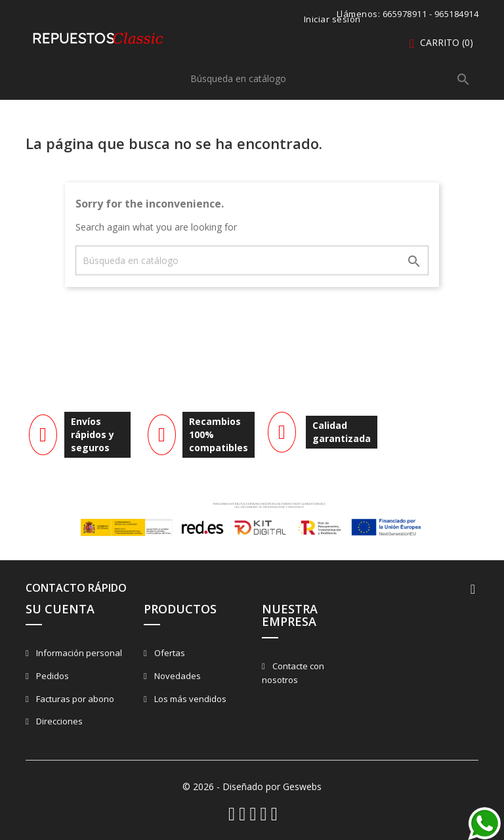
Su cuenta (60, 609)
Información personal (78, 653)
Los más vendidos (189, 699)
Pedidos (52, 676)
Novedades (177, 676)
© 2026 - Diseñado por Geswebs (252, 786)
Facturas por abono (74, 699)
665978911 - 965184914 (431, 14)
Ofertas (169, 653)
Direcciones (58, 721)
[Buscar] (331, 78)
